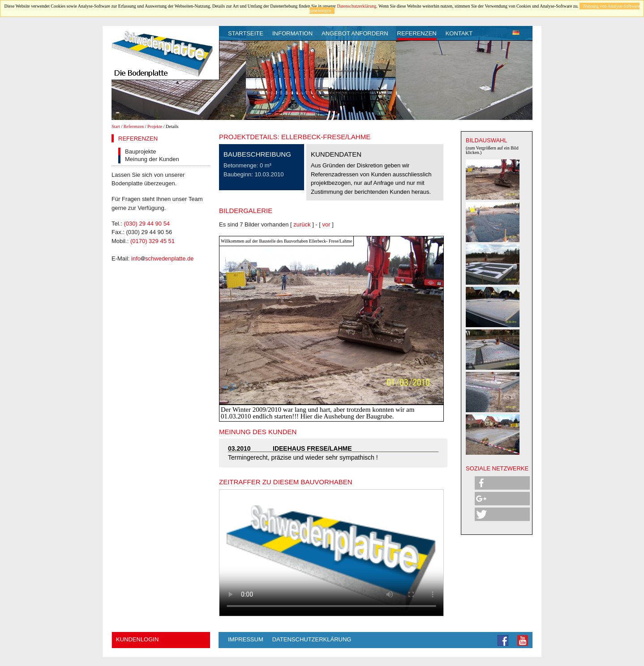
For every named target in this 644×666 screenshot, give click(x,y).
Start (116, 126)
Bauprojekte (140, 152)
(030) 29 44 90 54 (147, 224)
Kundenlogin (137, 639)
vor (326, 224)
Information (292, 33)
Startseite (246, 33)
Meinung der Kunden (152, 159)
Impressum (246, 639)
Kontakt (459, 33)
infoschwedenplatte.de (162, 258)
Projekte (155, 126)
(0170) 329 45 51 (152, 241)
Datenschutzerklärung (356, 6)
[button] (502, 483)
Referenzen (417, 33)
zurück (302, 224)
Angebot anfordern (355, 33)
